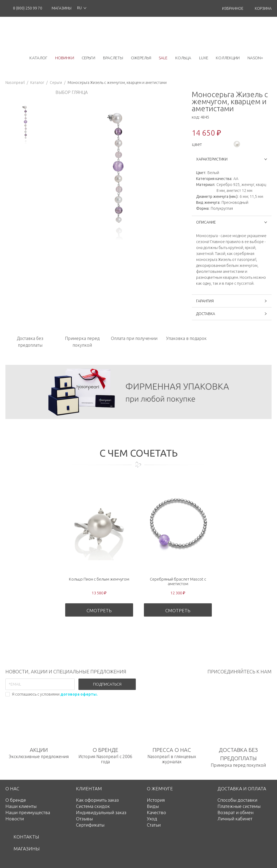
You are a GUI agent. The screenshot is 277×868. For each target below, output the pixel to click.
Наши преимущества (28, 812)
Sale (163, 58)
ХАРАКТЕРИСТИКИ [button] (232, 159)
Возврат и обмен (235, 812)
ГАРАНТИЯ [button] (232, 301)
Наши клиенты (21, 806)
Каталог (37, 83)
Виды (153, 806)
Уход (152, 819)
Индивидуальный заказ (101, 812)
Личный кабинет (235, 819)
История (156, 800)
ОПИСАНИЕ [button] (232, 222)
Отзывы (84, 819)
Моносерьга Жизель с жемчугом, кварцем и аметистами (117, 83)
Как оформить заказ (97, 800)
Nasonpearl (15, 83)
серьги (88, 58)
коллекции (228, 58)
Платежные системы (239, 806)
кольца (183, 58)
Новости (15, 819)
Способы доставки (237, 800)
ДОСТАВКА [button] (232, 314)
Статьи (154, 825)
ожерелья (141, 58)
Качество (156, 812)
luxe (204, 58)
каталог (38, 58)
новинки (65, 58)
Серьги (56, 83)
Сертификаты (90, 825)
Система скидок (93, 806)
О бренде (16, 800)
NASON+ (255, 58)
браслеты (113, 58)
